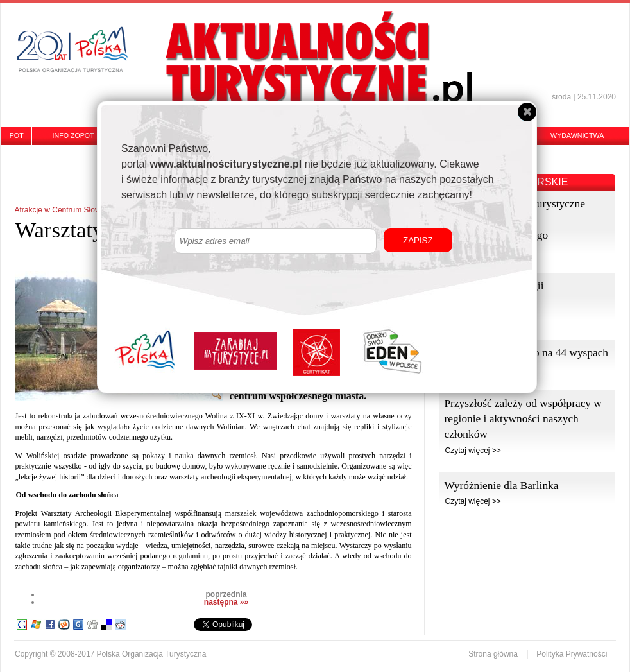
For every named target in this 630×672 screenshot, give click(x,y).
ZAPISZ (418, 240)
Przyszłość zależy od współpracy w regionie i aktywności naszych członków (523, 419)
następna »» (226, 602)
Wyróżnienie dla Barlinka (501, 486)
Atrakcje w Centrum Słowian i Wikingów (82, 210)
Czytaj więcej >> (472, 451)
